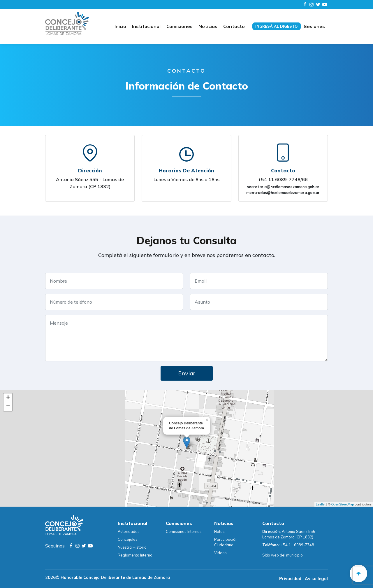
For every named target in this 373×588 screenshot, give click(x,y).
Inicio (120, 26)
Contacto (234, 26)
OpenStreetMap (343, 504)
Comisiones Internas (184, 531)
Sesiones (314, 26)
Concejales (128, 539)
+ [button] (8, 398)
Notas (219, 531)
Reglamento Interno (135, 555)
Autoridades (129, 531)
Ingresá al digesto (276, 26)
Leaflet (321, 504)
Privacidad (291, 579)
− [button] (8, 407)
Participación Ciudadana (226, 542)
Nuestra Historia (132, 547)
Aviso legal (316, 579)
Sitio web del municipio (283, 555)
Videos (220, 553)
